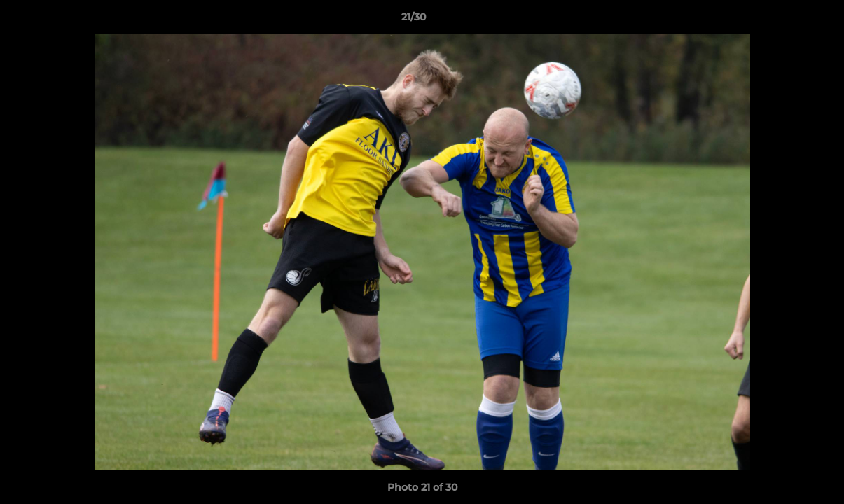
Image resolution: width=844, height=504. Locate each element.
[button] (785, 20)
